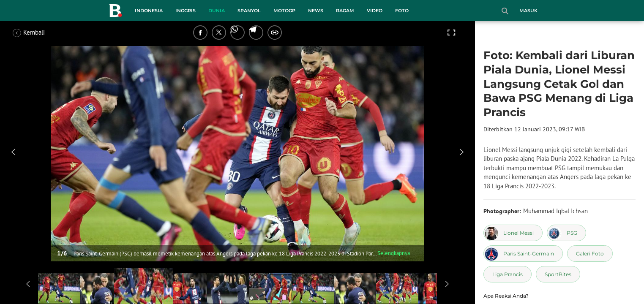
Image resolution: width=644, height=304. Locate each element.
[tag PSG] (566, 233)
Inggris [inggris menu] (186, 11)
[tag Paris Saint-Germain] (523, 254)
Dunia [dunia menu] (217, 11)
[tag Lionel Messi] (513, 233)
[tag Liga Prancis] (508, 274)
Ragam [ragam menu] (345, 11)
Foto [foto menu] (402, 11)
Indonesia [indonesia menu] (149, 11)
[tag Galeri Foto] (590, 254)
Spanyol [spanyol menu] (249, 11)
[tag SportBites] (558, 274)
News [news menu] (316, 11)
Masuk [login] (528, 11)
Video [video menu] (375, 11)
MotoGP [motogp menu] (284, 11)
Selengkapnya (394, 253)
